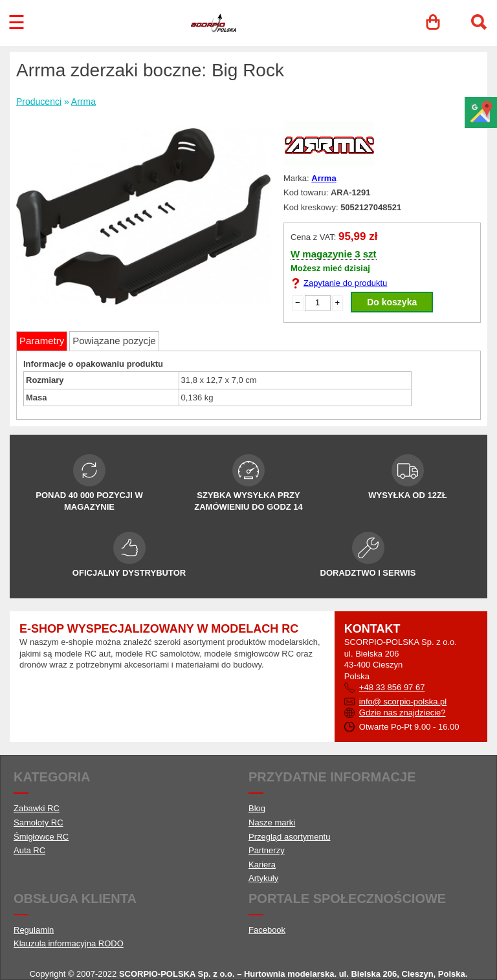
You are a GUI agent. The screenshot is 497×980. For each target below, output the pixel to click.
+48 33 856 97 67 (392, 687)
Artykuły (263, 878)
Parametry (42, 341)
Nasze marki (272, 822)
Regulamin (34, 930)
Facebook (267, 930)
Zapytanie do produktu (345, 283)
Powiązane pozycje (114, 341)
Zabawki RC (37, 808)
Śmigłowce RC (41, 837)
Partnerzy (267, 850)
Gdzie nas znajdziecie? (403, 713)
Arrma (83, 102)
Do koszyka (392, 302)
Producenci (39, 102)
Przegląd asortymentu (289, 837)
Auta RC (29, 850)
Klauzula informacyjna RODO (69, 943)
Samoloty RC (39, 822)
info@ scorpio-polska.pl (403, 702)
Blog (257, 808)
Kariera (262, 865)
